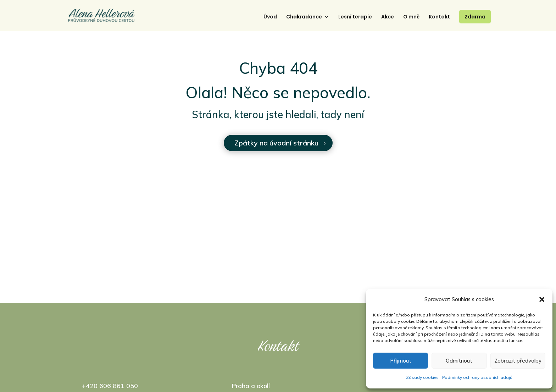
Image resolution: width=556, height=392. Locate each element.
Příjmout (401, 361)
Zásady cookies (422, 377)
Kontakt (439, 19)
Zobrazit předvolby (518, 361)
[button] (542, 299)
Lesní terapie (355, 19)
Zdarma (475, 18)
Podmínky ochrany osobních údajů (477, 377)
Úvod (270, 19)
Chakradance (304, 19)
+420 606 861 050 (110, 386)
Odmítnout (459, 361)
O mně (411, 19)
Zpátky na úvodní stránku (276, 143)
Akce (388, 19)
